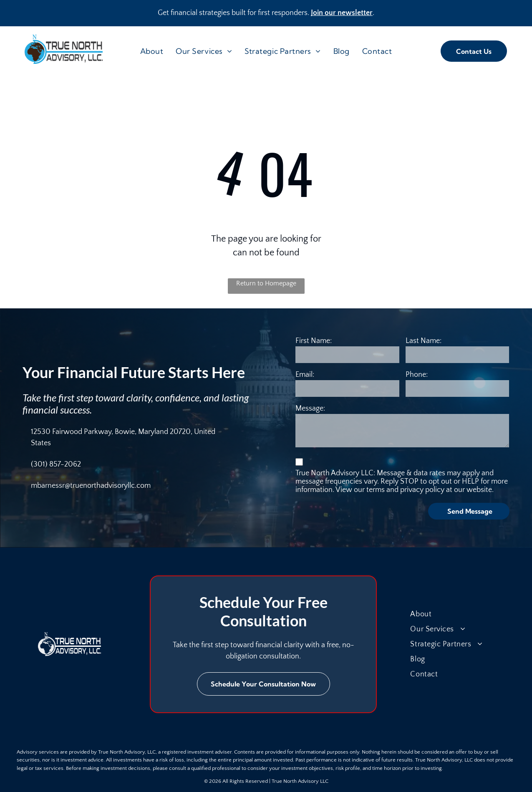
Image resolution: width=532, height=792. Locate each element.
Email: (305, 375)
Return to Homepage (266, 283)
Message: (310, 409)
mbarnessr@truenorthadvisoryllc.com (91, 486)
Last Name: (424, 341)
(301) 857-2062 (56, 464)
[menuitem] (152, 51)
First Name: (314, 341)
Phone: (417, 375)
